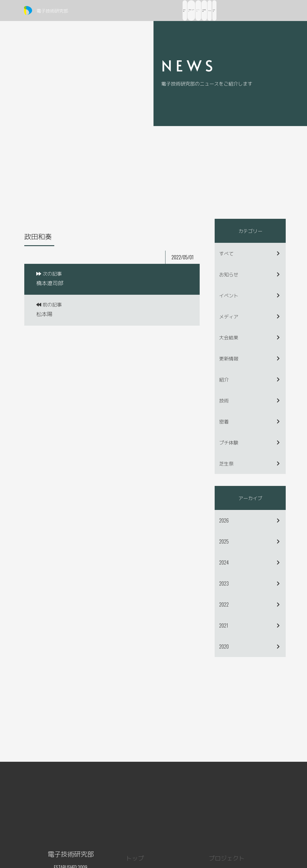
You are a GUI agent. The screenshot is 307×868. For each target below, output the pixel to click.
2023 (224, 583)
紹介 (224, 379)
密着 (224, 421)
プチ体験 (229, 442)
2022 (224, 604)
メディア (229, 316)
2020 (224, 646)
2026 (224, 520)
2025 (224, 541)
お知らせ (229, 274)
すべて (226, 253)
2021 (224, 625)
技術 (224, 400)
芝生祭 (226, 463)
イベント (229, 295)
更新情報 (229, 358)
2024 (224, 562)
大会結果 (229, 337)
